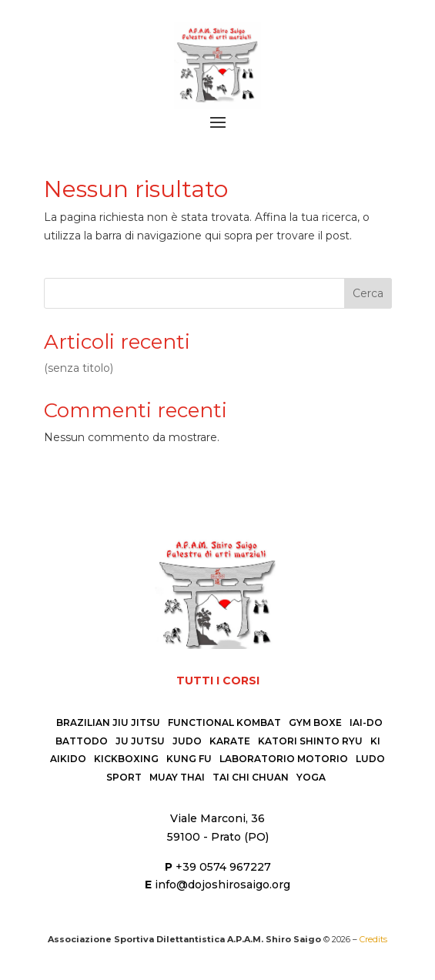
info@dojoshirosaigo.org (223, 885)
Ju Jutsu (140, 741)
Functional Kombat (224, 722)
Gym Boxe (315, 722)
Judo (187, 741)
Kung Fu (189, 759)
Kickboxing (126, 759)
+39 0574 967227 (223, 867)
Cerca (368, 293)
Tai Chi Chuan (251, 777)
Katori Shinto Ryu (310, 741)
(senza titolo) (79, 368)
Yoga (311, 777)
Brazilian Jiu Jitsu (108, 722)
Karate (230, 741)
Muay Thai (177, 777)
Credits (373, 939)
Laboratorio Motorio (284, 759)
